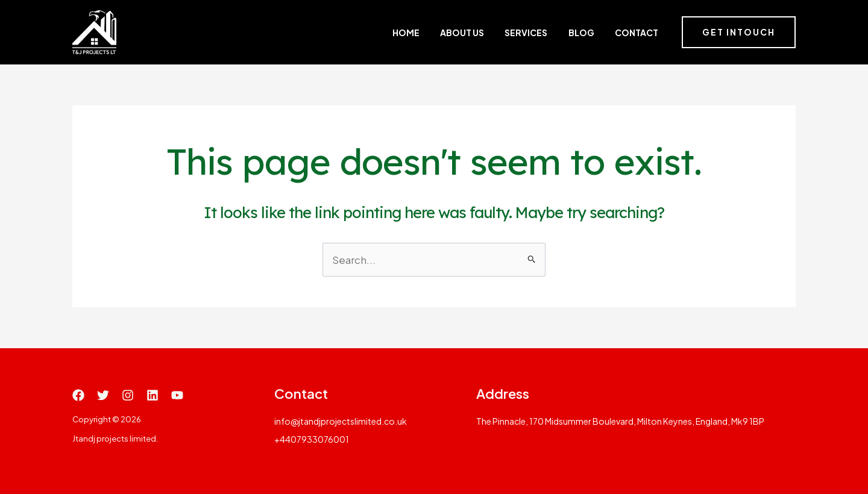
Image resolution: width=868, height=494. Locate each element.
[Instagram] (128, 395)
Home (449, 33)
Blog (593, 33)
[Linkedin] (153, 395)
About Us (495, 33)
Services (548, 33)
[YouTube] (177, 395)
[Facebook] (78, 395)
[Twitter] (103, 395)
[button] (739, 33)
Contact (638, 33)
